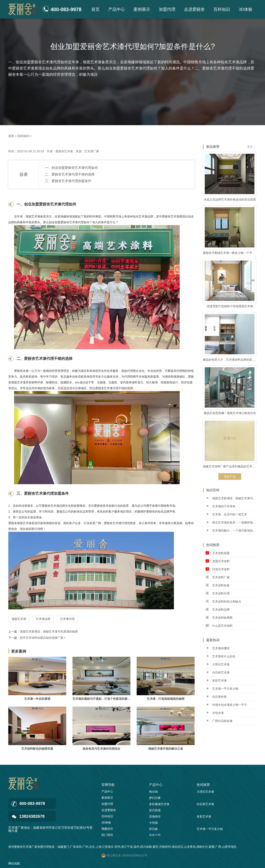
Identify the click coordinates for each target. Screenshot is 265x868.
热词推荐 (203, 785)
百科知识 (222, 9)
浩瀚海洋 (155, 817)
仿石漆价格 (217, 697)
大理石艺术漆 (218, 664)
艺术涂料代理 (218, 593)
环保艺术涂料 (218, 569)
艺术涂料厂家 (218, 577)
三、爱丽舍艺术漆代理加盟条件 (68, 181)
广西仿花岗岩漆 (220, 721)
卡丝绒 (153, 824)
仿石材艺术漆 (218, 672)
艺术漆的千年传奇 (221, 506)
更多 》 (252, 147)
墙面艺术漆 (19, 619)
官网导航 (108, 785)
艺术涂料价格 (218, 585)
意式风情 (155, 811)
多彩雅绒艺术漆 (159, 805)
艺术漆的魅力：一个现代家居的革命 (232, 531)
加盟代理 (167, 9)
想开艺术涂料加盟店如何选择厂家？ (43, 638)
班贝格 (153, 830)
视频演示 (107, 829)
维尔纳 (153, 792)
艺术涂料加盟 (218, 553)
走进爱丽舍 (194, 9)
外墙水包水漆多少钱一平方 (227, 705)
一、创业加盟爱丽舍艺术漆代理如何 (71, 168)
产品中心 (117, 9)
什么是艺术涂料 (219, 626)
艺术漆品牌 (43, 619)
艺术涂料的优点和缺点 (223, 601)
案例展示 (142, 9)
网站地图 (14, 863)
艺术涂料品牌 (218, 609)
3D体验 (246, 9)
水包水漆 (215, 713)
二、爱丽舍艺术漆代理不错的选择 (70, 174)
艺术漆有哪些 (218, 648)
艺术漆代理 (67, 619)
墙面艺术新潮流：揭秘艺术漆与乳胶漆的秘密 (49, 631)
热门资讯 (107, 835)
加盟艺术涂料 (218, 561)
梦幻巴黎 (155, 799)
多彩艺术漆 (217, 681)
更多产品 (230, 477)
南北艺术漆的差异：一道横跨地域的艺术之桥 (232, 522)
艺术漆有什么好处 (221, 656)
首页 (95, 9)
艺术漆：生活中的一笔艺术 (227, 514)
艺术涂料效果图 (219, 618)
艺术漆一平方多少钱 (223, 689)
